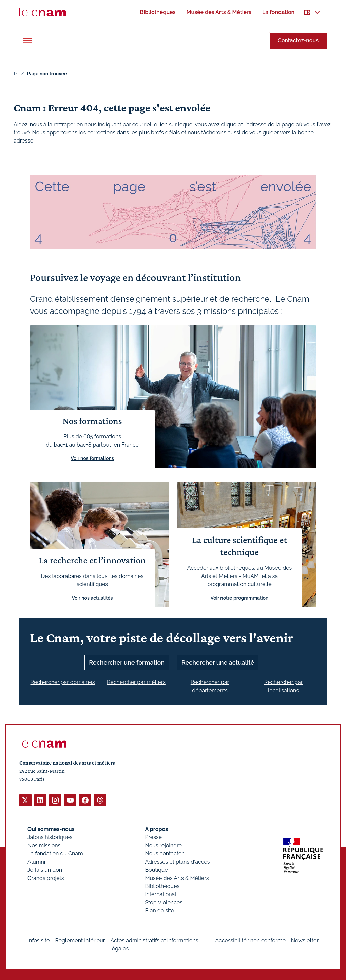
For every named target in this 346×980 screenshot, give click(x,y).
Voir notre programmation (240, 598)
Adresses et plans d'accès (177, 861)
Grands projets (46, 878)
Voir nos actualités (92, 598)
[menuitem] (158, 12)
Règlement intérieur (80, 940)
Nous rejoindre (163, 845)
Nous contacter (164, 853)
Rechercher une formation (127, 662)
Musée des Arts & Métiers (177, 878)
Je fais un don (45, 870)
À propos (156, 829)
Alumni (36, 861)
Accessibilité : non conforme (251, 940)
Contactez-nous (298, 41)
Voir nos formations (92, 458)
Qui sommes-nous (51, 829)
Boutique (156, 870)
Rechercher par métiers (136, 682)
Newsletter (305, 940)
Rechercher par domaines (62, 682)
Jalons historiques (50, 837)
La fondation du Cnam (55, 853)
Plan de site (159, 910)
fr (15, 74)
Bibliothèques (162, 886)
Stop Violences (164, 902)
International (160, 894)
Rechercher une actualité (218, 662)
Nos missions (44, 845)
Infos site (39, 940)
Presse (153, 837)
